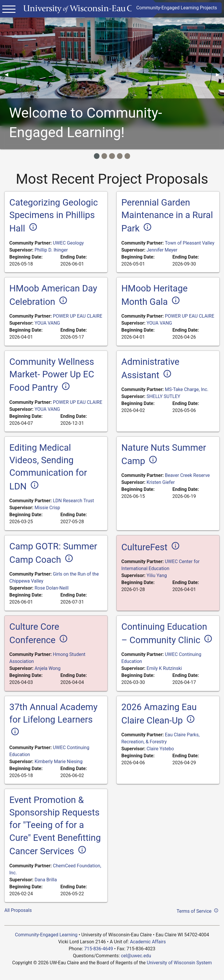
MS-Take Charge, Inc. (187, 389)
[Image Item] (97, 156)
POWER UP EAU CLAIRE (77, 316)
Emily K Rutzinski (164, 668)
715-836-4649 (99, 949)
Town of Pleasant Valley (190, 243)
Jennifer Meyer (162, 250)
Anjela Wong (47, 668)
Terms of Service (198, 910)
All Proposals (18, 910)
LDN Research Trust (73, 501)
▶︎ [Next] (220, 74)
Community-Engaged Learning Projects (177, 8)
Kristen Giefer (161, 482)
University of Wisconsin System (179, 963)
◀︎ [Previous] (9, 74)
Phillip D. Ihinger (51, 250)
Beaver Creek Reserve (187, 475)
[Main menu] (9, 9)
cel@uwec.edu (136, 956)
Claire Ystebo (160, 749)
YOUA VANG (47, 323)
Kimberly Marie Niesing (58, 761)
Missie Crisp (47, 508)
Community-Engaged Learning (46, 935)
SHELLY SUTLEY (163, 396)
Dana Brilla (45, 880)
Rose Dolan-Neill (51, 588)
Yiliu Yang (157, 575)
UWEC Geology (68, 243)
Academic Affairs (148, 942)
